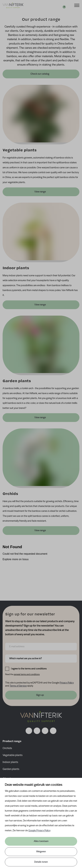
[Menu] (77, 5)
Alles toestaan (41, 841)
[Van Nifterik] (13, 5)
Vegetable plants (13, 755)
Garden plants (11, 769)
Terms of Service (18, 686)
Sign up (40, 695)
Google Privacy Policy (39, 831)
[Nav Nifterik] (41, 717)
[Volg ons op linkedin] (45, 731)
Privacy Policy (67, 683)
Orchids (7, 748)
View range (40, 192)
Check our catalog (40, 74)
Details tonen (41, 862)
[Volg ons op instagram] (37, 731)
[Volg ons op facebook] (29, 731)
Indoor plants (10, 762)
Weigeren (41, 852)
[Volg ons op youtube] (53, 731)
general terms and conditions (27, 675)
